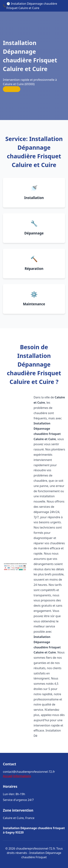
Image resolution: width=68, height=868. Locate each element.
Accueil (8, 776)
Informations (22, 776)
